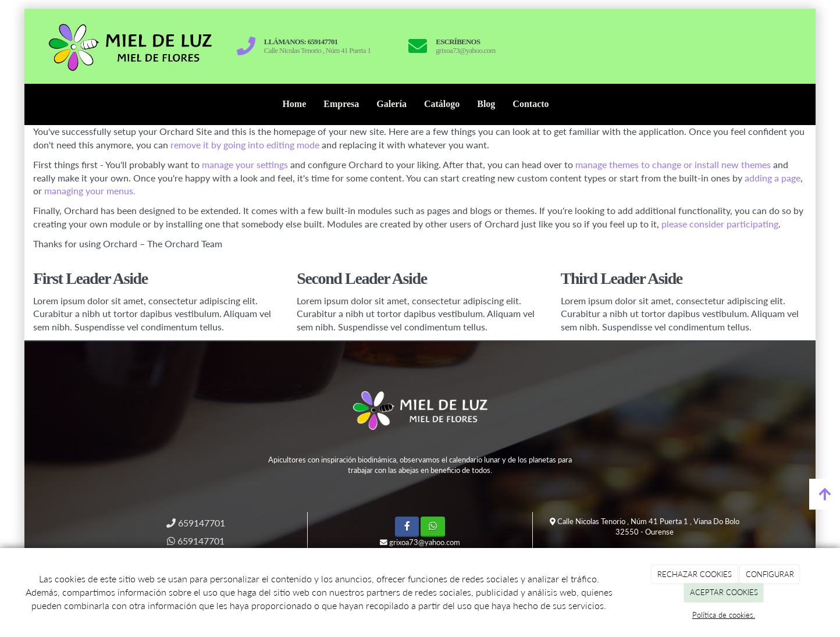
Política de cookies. (724, 615)
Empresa (341, 104)
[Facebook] (407, 527)
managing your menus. (90, 191)
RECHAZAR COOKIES (695, 574)
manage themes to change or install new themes (673, 164)
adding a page (773, 178)
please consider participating (720, 224)
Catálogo (442, 104)
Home (294, 104)
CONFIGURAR (770, 574)
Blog (486, 104)
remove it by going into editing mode (245, 145)
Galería (391, 104)
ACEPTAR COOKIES (724, 592)
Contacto (531, 104)
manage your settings (245, 164)
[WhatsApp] (433, 527)
